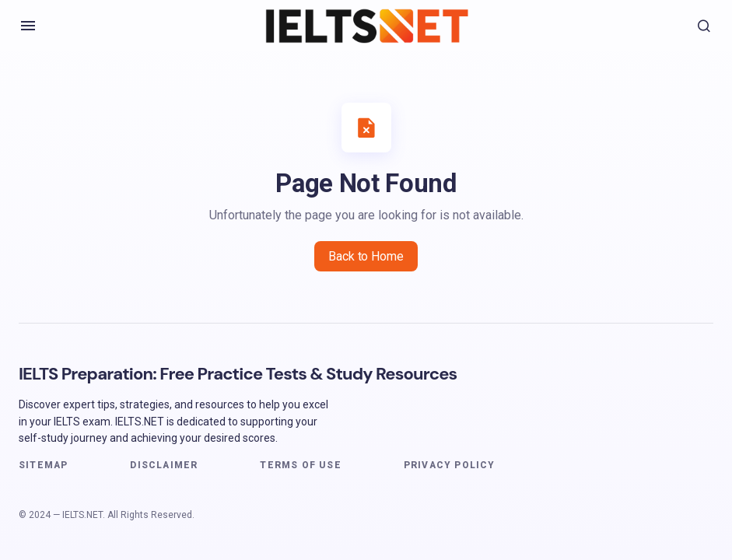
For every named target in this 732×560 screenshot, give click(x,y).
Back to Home (366, 256)
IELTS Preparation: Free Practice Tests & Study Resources (238, 374)
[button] (28, 26)
